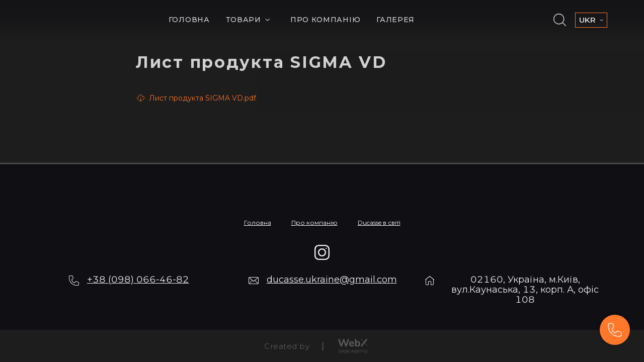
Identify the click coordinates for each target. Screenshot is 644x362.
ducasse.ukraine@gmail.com (332, 280)
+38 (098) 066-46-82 (138, 280)
